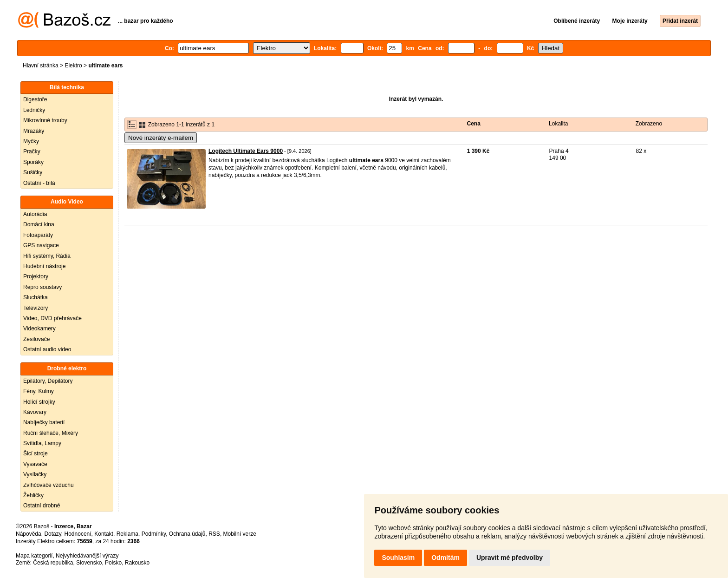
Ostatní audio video (47, 349)
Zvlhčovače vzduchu (49, 485)
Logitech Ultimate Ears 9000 (246, 151)
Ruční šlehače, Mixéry (51, 433)
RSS (214, 534)
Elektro (73, 66)
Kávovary (35, 412)
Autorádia (35, 214)
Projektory (36, 276)
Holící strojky (39, 402)
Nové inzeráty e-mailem (161, 138)
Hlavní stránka (41, 66)
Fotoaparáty (38, 235)
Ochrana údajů (187, 534)
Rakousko (137, 563)
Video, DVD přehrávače (52, 318)
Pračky (32, 151)
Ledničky (34, 110)
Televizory (36, 308)
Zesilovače (36, 339)
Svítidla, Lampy (42, 443)
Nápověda (29, 534)
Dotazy (52, 534)
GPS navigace (41, 245)
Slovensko (89, 563)
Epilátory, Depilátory (48, 381)
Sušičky (33, 172)
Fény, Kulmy (39, 391)
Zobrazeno (649, 124)
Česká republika (53, 563)
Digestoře (35, 99)
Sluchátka (36, 297)
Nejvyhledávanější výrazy (87, 556)
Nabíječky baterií (44, 422)
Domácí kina (39, 224)
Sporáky (33, 162)
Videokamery (39, 328)
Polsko (113, 563)
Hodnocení (78, 534)
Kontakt (104, 534)
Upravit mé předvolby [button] (510, 558)
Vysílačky (35, 474)
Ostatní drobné (42, 506)
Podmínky (154, 534)
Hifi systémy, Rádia (47, 256)
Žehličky (33, 495)
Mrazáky (34, 131)
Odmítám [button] (445, 558)
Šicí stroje (36, 453)
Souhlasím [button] (398, 558)
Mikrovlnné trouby (45, 120)
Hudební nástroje (44, 266)
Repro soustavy (42, 287)
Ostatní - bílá (39, 183)
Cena (474, 124)
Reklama (127, 534)
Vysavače (35, 464)
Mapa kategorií (34, 556)
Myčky (31, 141)
